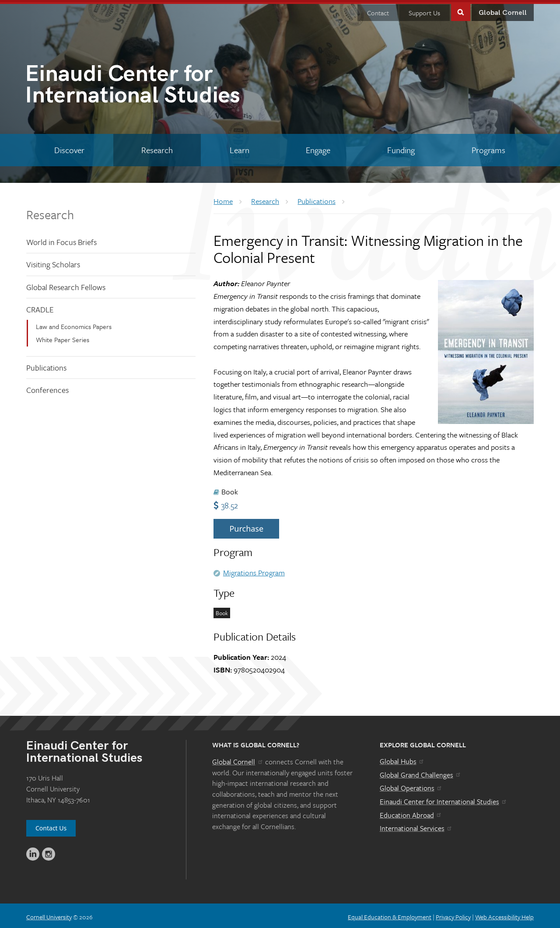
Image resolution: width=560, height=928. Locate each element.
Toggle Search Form (461, 9)
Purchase (246, 526)
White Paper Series (63, 337)
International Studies (152, 84)
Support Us (424, 11)
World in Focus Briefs (61, 239)
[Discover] (70, 148)
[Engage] (318, 148)
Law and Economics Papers (74, 324)
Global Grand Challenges (421, 773)
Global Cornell (503, 11)
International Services (416, 826)
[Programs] (488, 148)
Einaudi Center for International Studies (444, 799)
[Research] (157, 148)
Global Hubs (402, 759)
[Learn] (239, 148)
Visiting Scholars (53, 262)
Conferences (47, 388)
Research (50, 212)
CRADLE (40, 307)
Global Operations (411, 786)
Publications (46, 365)
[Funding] (401, 148)
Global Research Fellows (66, 285)
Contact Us (51, 826)
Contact (378, 11)
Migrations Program (254, 570)
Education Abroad (411, 812)
